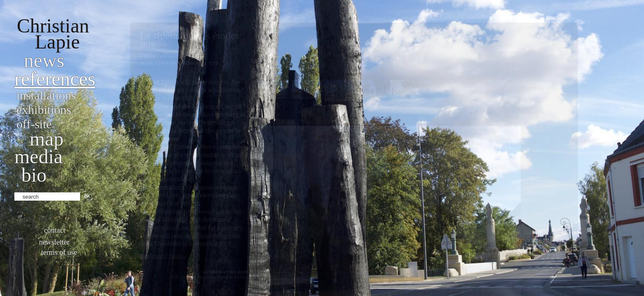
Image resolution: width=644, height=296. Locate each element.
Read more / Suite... (162, 256)
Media (38, 156)
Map (47, 139)
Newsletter (54, 242)
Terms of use (59, 252)
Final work (508, 48)
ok (87, 196)
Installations (46, 95)
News (44, 60)
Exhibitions (44, 110)
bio (34, 175)
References (55, 79)
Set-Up (532, 48)
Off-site (34, 124)
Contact (55, 230)
